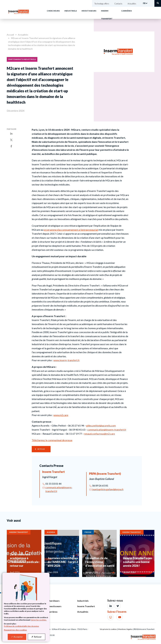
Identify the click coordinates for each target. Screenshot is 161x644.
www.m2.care (61, 415)
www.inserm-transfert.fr (67, 360)
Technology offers (102, 4)
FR (144, 3)
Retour (41, 449)
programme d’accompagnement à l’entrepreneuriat (71, 230)
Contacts (118, 4)
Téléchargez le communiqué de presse (52, 440)
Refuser (37, 637)
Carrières (127, 11)
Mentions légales (125, 629)
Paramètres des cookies (15, 630)
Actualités (132, 4)
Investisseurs (89, 11)
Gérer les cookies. (39, 620)
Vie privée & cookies (108, 629)
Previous (3, 554)
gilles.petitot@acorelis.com (101, 425)
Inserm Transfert (86, 606)
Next (158, 554)
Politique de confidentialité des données (21, 626)
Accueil (10, 35)
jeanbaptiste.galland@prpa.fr (108, 489)
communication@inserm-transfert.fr (107, 430)
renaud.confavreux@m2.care (99, 434)
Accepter (17, 637)
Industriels (71, 11)
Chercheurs (53, 11)
